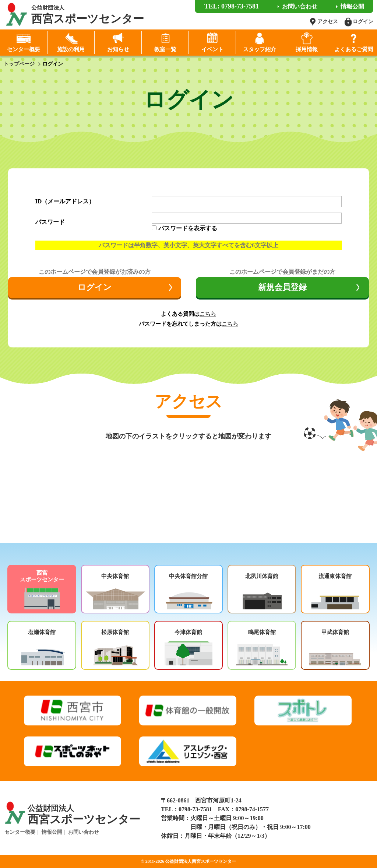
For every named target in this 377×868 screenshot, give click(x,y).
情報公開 (52, 832)
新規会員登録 (282, 287)
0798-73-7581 (195, 809)
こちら (208, 314)
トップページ (19, 64)
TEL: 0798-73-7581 (231, 6)
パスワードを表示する (188, 228)
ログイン (95, 287)
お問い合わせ (84, 832)
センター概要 (20, 832)
